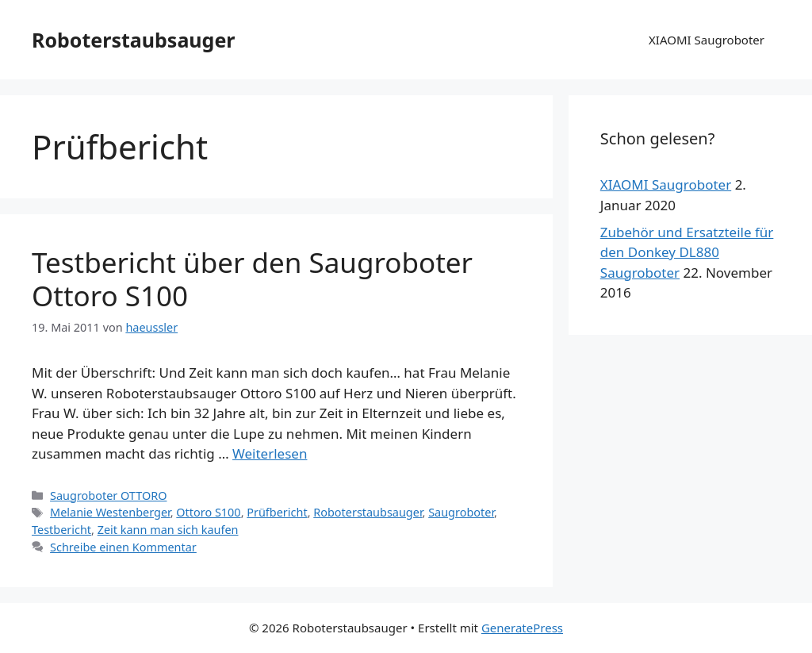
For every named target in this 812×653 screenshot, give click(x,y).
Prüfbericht (277, 512)
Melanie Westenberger (110, 512)
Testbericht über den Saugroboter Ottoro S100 (252, 279)
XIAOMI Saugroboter (707, 40)
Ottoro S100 (208, 512)
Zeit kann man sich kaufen (168, 530)
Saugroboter (461, 512)
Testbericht (61, 530)
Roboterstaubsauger (134, 40)
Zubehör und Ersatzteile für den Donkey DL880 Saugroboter (687, 252)
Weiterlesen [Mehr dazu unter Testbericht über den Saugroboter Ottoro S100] (270, 453)
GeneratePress (522, 628)
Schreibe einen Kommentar (123, 547)
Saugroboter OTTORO (108, 496)
